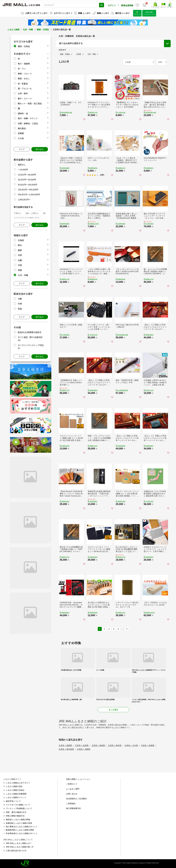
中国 (20, 265)
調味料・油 (23, 113)
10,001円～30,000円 (27, 174)
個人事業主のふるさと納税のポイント (22, 826)
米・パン (22, 68)
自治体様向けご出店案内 (76, 798)
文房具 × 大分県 (131, 745)
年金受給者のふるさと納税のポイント (22, 833)
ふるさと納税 (13, 29)
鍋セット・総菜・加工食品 (30, 103)
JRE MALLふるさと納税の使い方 (20, 847)
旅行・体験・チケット (28, 118)
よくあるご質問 (73, 789)
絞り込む (40, 149)
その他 (21, 138)
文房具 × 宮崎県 (148, 745)
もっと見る (113, 709)
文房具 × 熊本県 (115, 745)
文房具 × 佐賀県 (82, 745)
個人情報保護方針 (74, 808)
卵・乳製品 (23, 83)
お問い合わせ (72, 794)
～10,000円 (23, 169)
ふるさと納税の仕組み (15, 790)
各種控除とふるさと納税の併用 (19, 823)
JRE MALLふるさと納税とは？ (19, 843)
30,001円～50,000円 (27, 179)
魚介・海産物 (24, 63)
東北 (20, 245)
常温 (20, 308)
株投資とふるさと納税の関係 (18, 819)
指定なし (22, 164)
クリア (22, 149)
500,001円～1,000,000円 (29, 194)
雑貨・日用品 (43, 29)
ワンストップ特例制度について (19, 808)
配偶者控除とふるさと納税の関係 (20, 830)
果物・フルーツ (25, 73)
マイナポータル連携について (18, 805)
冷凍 (20, 303)
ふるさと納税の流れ (14, 786)
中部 (20, 255)
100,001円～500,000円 (28, 189)
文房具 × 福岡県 (66, 745)
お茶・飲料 (23, 93)
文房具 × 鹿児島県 (67, 749)
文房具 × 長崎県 (99, 745)
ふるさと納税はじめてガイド (18, 782)
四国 (20, 270)
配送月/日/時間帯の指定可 (30, 332)
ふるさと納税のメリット (16, 797)
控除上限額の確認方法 (15, 816)
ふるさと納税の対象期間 (16, 794)
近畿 (20, 260)
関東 (20, 250)
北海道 (21, 240)
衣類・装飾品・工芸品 (28, 123)
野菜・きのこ (24, 78)
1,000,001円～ (24, 199)
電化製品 (22, 128)
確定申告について (13, 801)
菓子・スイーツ (25, 98)
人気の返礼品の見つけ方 (16, 850)
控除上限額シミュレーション (78, 779)
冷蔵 (20, 298)
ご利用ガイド (72, 784)
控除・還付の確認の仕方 (16, 812)
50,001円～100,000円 (27, 184)
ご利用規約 (71, 803)
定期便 (21, 133)
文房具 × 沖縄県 (84, 749)
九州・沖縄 (28, 29)
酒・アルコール (25, 88)
